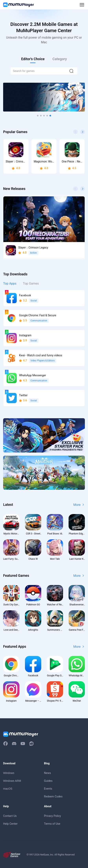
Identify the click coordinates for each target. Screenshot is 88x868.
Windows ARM (12, 781)
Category (60, 59)
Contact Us (10, 816)
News (47, 773)
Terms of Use (52, 824)
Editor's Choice (33, 59)
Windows (9, 773)
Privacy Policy (52, 816)
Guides (48, 781)
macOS (8, 789)
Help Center (10, 824)
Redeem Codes (53, 796)
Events (48, 789)
